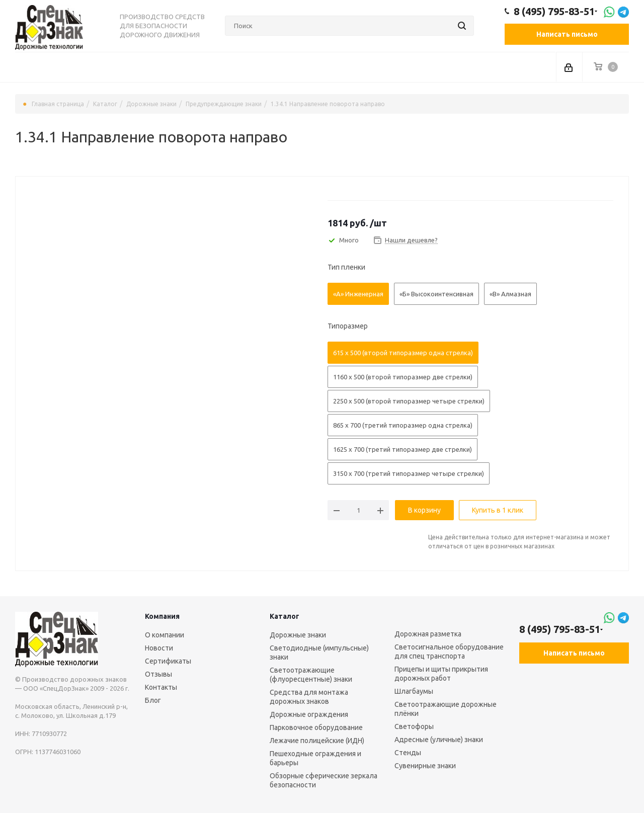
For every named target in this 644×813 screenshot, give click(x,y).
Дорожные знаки (298, 635)
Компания (162, 616)
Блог (153, 700)
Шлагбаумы (414, 691)
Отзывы (158, 674)
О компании (165, 635)
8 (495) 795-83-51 (554, 12)
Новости (159, 648)
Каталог (285, 616)
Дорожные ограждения (309, 714)
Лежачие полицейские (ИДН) (317, 741)
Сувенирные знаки (425, 766)
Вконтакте (529, 683)
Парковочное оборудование (316, 727)
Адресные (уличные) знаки (439, 740)
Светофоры (414, 726)
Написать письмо (567, 34)
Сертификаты (168, 661)
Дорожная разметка (428, 634)
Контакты (161, 687)
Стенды (408, 753)
